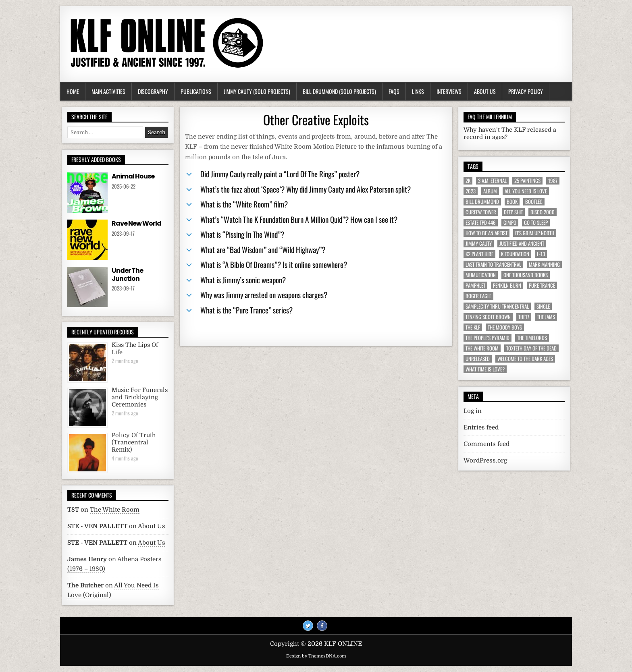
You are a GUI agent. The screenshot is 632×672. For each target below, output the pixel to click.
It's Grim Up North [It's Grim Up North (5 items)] (535, 233)
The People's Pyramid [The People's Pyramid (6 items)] (488, 338)
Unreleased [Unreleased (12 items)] (478, 359)
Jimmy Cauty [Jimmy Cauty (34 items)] (479, 244)
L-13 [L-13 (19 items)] (541, 254)
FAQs (394, 91)
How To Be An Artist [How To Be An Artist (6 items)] (486, 233)
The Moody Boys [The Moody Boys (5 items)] (505, 327)
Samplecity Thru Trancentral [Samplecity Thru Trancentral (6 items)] (497, 306)
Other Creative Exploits (316, 119)
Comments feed (486, 444)
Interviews (449, 91)
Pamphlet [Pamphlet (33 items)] (475, 285)
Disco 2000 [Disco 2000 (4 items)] (543, 212)
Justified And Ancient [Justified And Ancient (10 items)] (522, 244)
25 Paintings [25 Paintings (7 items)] (527, 181)
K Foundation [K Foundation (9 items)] (515, 254)
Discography (153, 91)
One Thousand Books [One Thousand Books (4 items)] (526, 275)
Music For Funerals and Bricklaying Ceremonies (140, 397)
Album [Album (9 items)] (490, 191)
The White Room (115, 510)
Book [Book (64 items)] (512, 202)
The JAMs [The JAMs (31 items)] (546, 317)
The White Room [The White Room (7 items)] (482, 348)
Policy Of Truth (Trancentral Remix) (134, 443)
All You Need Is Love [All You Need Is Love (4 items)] (526, 191)
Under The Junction (127, 274)
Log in (473, 411)
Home (73, 91)
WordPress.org (485, 460)
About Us (485, 91)
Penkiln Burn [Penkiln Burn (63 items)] (507, 285)
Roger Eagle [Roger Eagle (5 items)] (478, 296)
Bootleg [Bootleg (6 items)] (534, 202)
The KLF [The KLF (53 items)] (473, 327)
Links (418, 91)
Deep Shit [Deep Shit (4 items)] (513, 212)
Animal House (133, 176)
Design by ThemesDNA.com (316, 656)
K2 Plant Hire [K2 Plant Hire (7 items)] (479, 254)
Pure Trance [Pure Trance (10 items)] (542, 285)
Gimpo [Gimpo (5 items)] (510, 223)
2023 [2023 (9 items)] (471, 191)
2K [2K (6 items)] (468, 181)
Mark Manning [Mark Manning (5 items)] (544, 264)
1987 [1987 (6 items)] (553, 181)
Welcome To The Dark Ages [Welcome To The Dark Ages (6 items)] (525, 359)
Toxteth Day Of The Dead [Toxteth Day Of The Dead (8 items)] (531, 348)
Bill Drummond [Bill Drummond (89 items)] (482, 202)
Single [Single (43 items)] (543, 306)
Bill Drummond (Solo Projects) (339, 91)
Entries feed (481, 427)
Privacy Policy (526, 91)
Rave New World (136, 223)
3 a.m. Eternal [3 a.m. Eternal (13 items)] (492, 181)
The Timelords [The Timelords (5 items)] (532, 338)
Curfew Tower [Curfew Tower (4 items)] (481, 212)
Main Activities (108, 91)
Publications (196, 91)
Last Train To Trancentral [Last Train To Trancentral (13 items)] (493, 264)
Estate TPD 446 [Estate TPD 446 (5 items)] (481, 223)
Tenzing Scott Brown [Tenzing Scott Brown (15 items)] (488, 317)
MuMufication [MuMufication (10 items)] (481, 275)
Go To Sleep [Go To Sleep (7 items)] (536, 223)
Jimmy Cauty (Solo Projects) (257, 91)
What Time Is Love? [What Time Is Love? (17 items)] (485, 369)
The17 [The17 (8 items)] (524, 317)
